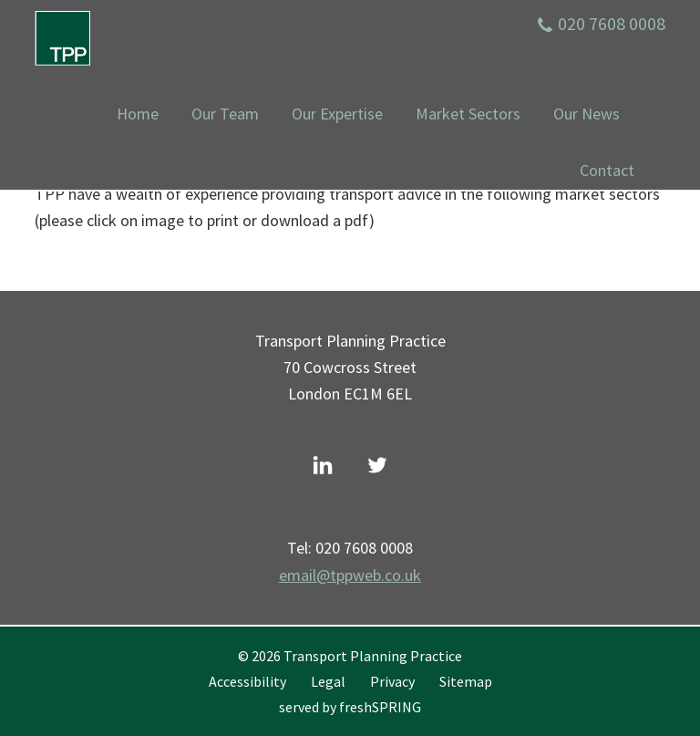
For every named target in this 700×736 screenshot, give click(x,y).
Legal (328, 681)
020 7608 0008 (612, 23)
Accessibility (247, 681)
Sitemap (466, 681)
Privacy (392, 681)
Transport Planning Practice (81, 38)
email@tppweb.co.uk (350, 575)
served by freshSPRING (350, 707)
